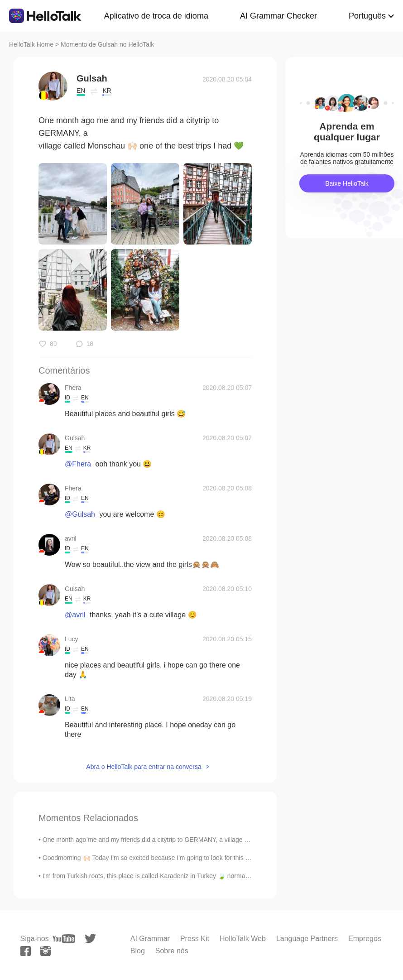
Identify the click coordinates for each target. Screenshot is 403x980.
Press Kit (195, 939)
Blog (138, 951)
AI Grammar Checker (278, 16)
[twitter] (90, 939)
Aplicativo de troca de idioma (156, 16)
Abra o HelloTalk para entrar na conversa (144, 767)
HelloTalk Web (243, 939)
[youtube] (64, 939)
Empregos (365, 939)
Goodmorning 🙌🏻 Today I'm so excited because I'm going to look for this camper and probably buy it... (185, 858)
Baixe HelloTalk (347, 183)
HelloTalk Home (31, 44)
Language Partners (307, 939)
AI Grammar (150, 939)
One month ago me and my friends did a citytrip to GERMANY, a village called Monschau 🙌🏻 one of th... (188, 840)
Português (367, 16)
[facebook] (26, 951)
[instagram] (46, 951)
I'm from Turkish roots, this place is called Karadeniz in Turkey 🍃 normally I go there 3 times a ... (178, 876)
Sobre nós (172, 951)
